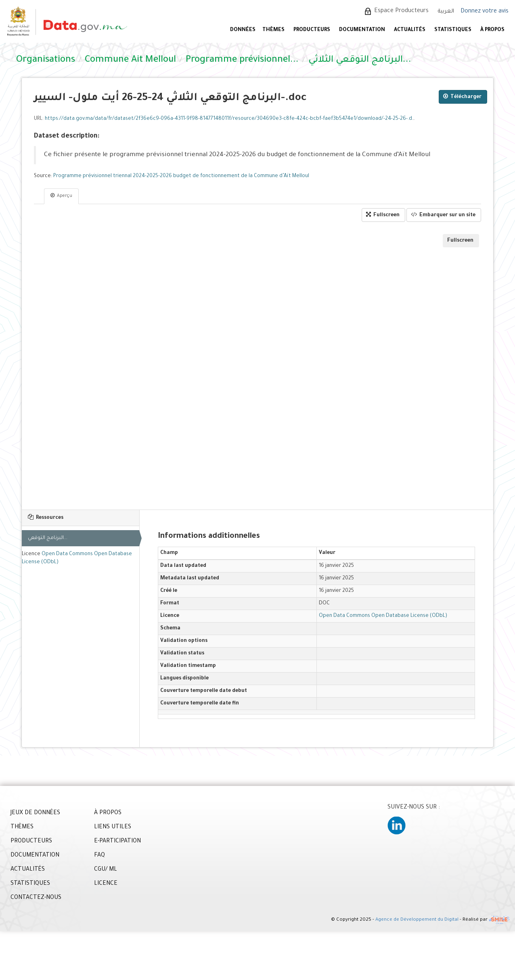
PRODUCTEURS (312, 30)
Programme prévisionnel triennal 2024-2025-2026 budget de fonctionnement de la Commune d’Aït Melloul (181, 176)
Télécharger (462, 97)
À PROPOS (492, 30)
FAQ (99, 856)
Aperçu (61, 196)
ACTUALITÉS (410, 30)
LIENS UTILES (113, 827)
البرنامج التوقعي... (48, 538)
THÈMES (22, 827)
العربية (446, 11)
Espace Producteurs (401, 11)
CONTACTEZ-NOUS (36, 898)
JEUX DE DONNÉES (35, 813)
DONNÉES (243, 30)
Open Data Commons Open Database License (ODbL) (383, 616)
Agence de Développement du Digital (417, 920)
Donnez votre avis (485, 12)
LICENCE (106, 884)
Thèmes (273, 30)
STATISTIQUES (453, 30)
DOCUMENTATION (362, 30)
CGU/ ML (106, 870)
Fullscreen (383, 215)
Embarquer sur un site (443, 215)
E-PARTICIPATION (117, 842)
